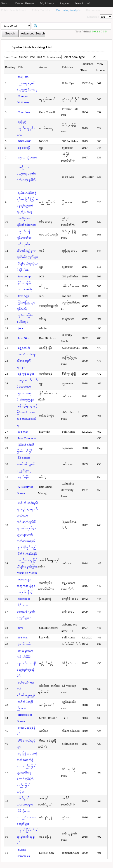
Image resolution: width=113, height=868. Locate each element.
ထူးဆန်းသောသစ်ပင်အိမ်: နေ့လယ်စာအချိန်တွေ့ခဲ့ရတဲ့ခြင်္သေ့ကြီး (27, 663)
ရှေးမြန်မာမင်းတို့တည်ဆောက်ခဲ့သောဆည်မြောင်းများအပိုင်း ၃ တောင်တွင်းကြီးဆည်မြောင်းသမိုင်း (27, 772)
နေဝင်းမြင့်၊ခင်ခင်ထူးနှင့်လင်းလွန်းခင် (27, 837)
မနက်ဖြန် (23, 477)
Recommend (94, 10)
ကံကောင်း (24, 599)
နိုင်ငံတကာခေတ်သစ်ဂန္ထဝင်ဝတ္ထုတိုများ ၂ (26, 464)
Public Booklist (41, 10)
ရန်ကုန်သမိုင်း (26, 374)
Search (5, 3)
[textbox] (73, 26)
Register (65, 3)
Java (21, 628)
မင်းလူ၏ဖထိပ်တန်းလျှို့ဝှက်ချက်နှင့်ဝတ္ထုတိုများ (27, 251)
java (20, 328)
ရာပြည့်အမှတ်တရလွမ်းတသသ (27, 128)
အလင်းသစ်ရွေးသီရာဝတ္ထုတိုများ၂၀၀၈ (26, 361)
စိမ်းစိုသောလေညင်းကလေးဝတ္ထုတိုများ (26, 817)
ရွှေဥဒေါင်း (24, 348)
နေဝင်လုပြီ (24, 148)
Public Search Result (14, 10)
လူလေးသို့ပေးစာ (27, 157)
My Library (47, 3)
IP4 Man (23, 432)
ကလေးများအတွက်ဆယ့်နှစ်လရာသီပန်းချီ (26, 586)
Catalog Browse (25, 3)
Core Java (24, 112)
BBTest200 (25, 141)
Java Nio (23, 338)
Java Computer (27, 438)
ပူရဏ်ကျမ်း (24, 644)
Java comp (24, 276)
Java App (23, 296)
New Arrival (83, 3)
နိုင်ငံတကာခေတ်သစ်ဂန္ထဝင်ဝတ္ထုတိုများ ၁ (26, 612)
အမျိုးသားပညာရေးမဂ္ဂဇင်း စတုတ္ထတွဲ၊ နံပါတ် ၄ (27, 83)
